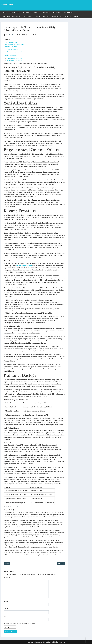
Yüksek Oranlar (12, 50)
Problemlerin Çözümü (14, 60)
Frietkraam (27, 12)
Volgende (61, 563)
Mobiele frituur (15, 12)
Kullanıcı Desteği (11, 55)
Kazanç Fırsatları (11, 47)
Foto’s (5, 12)
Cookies (38, 16)
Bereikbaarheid (57, 16)
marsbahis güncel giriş (24, 266)
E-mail (6, 609)
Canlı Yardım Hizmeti (14, 58)
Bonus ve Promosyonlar (15, 52)
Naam (6, 601)
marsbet (30, 35)
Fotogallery (46, 12)
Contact (46, 16)
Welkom (68, 16)
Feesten (76, 16)
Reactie (7, 578)
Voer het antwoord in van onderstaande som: (19, 624)
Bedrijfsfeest (28, 16)
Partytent (57, 12)
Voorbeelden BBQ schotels (12, 16)
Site (5, 616)
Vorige (7, 563)
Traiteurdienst (68, 12)
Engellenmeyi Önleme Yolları (15, 44)
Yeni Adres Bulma (11, 42)
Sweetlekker (7, 5)
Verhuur (37, 12)
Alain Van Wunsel (11, 35)
